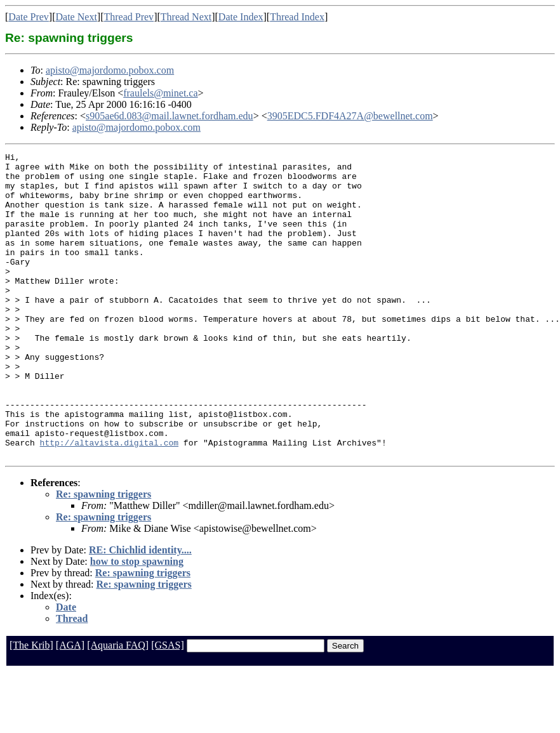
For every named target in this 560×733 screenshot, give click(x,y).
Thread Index (297, 17)
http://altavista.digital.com (109, 501)
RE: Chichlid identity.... (140, 611)
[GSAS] (168, 706)
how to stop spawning (137, 622)
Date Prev (29, 17)
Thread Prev (129, 17)
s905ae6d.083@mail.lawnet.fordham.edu (170, 116)
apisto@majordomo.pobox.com (110, 70)
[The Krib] (31, 706)
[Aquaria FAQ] (118, 706)
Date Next (77, 17)
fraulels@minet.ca (160, 93)
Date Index (241, 17)
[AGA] (70, 706)
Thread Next (186, 17)
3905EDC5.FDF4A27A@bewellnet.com (350, 116)
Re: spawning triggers (103, 555)
